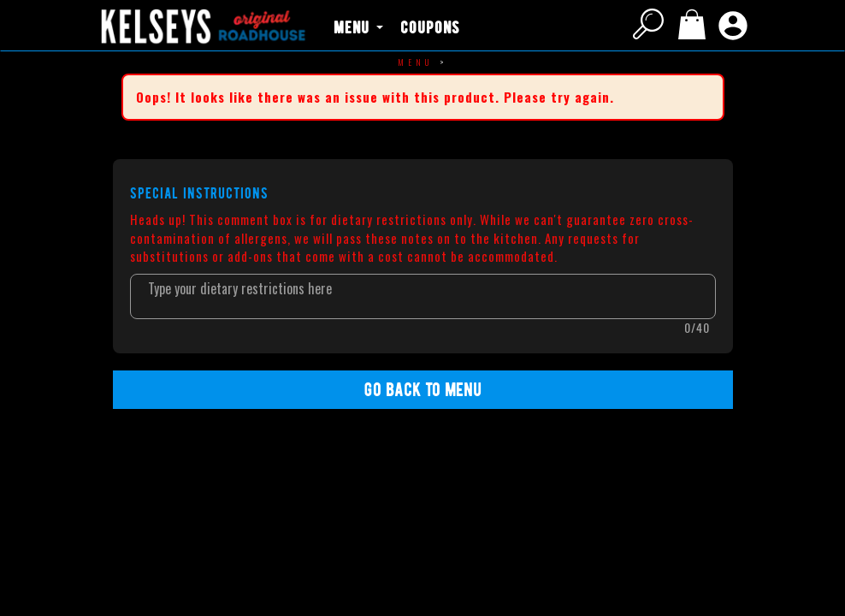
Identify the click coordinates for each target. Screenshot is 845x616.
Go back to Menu (422, 389)
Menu (416, 62)
